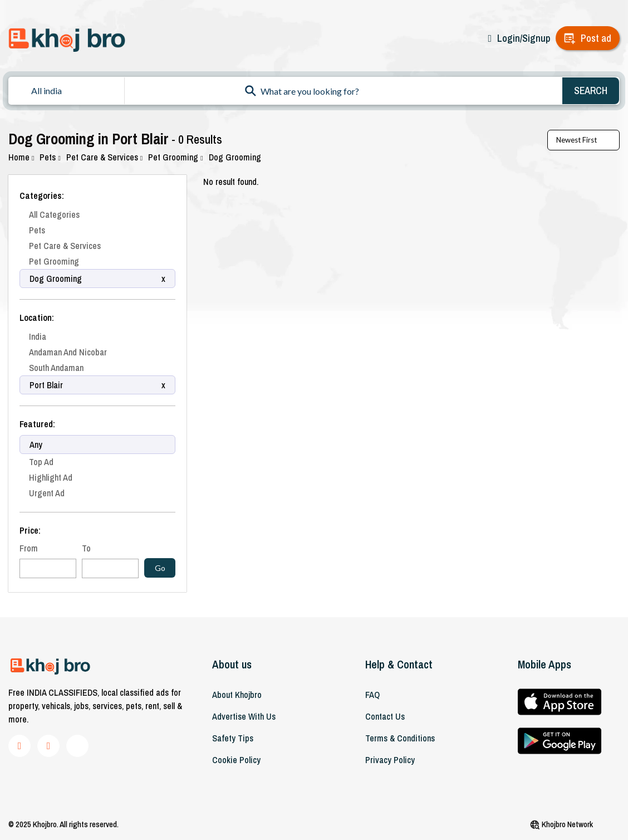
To (86, 548)
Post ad (596, 38)
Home (21, 157)
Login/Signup (524, 38)
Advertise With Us (244, 716)
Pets (50, 157)
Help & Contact (399, 664)
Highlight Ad (51, 477)
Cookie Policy (236, 760)
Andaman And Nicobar (68, 352)
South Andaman (56, 368)
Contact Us (385, 716)
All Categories (54, 214)
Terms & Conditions (400, 738)
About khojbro (237, 695)
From (29, 548)
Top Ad (41, 462)
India (38, 336)
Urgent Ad (47, 493)
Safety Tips (233, 738)
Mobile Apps (544, 664)
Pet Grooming (175, 157)
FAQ (372, 695)
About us (232, 664)
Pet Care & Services (104, 157)
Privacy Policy (390, 760)
